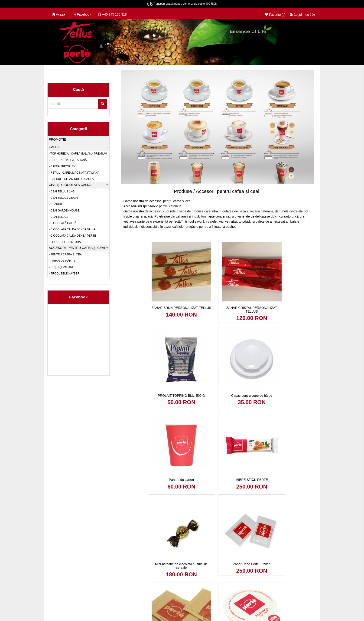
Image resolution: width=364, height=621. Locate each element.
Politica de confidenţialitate (68, 609)
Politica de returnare (138, 609)
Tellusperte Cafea (150, 578)
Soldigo (310, 578)
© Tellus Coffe (273, 578)
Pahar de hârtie (63, 261)
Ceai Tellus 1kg (62, 192)
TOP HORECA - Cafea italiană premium (78, 154)
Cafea (78, 147)
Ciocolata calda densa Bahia (72, 229)
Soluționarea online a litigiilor (111, 578)
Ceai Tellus (59, 217)
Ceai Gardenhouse (65, 211)
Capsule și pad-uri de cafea (72, 179)
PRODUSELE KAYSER (65, 274)
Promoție (57, 139)
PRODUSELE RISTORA (65, 242)
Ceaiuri (56, 204)
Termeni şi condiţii (105, 609)
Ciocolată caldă (63, 223)
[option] (217, 139)
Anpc (81, 578)
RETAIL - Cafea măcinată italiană (75, 173)
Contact (66, 578)
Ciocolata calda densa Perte (73, 236)
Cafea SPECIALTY (63, 166)
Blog (52, 578)
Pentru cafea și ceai (66, 254)
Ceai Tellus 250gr (64, 198)
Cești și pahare (62, 267)
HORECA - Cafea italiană (68, 160)
